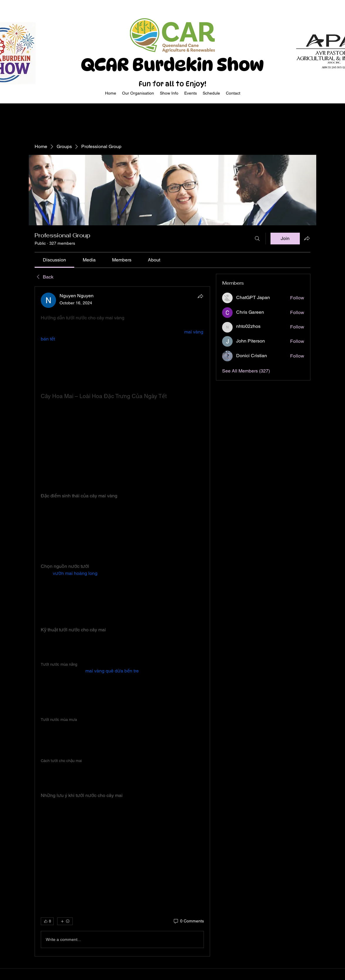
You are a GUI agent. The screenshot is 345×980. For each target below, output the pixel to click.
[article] (122, 622)
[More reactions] (65, 921)
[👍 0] (47, 921)
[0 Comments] (188, 921)
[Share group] (307, 238)
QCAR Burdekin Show (172, 65)
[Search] (257, 239)
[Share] (200, 296)
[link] (54, 260)
